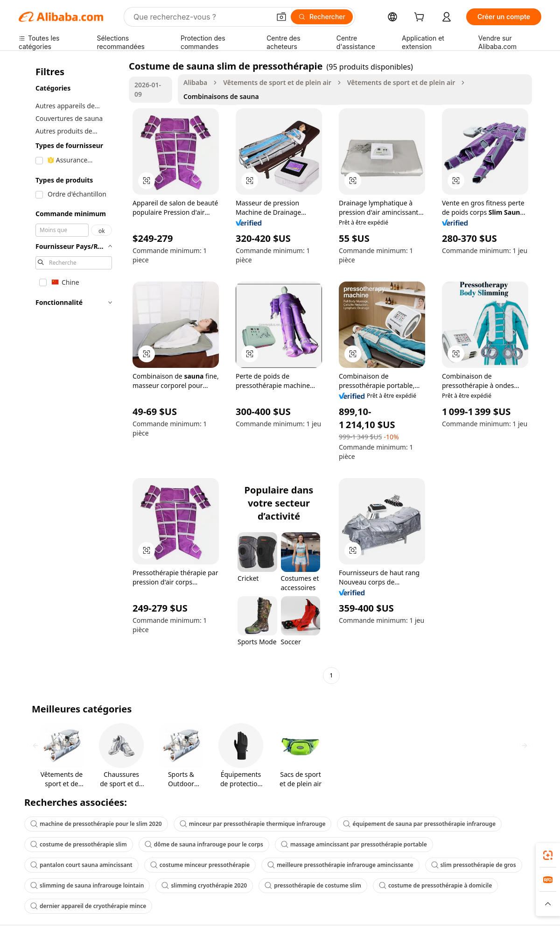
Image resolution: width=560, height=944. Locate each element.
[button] (281, 17)
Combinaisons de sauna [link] (221, 96)
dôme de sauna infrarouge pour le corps (204, 844)
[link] (548, 855)
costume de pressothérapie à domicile (435, 885)
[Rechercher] (322, 17)
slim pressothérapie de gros (474, 865)
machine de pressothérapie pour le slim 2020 (96, 824)
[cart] (421, 18)
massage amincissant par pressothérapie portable (354, 844)
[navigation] (71, 372)
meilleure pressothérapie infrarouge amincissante (340, 865)
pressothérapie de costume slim (313, 885)
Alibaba (195, 82)
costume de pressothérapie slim (79, 844)
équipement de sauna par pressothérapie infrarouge (419, 824)
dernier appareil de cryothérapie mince (88, 906)
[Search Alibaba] (201, 17)
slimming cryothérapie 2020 (204, 885)
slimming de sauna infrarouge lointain (87, 885)
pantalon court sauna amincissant (81, 865)
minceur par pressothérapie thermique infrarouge (253, 824)
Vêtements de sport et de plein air (277, 82)
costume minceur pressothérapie (200, 865)
